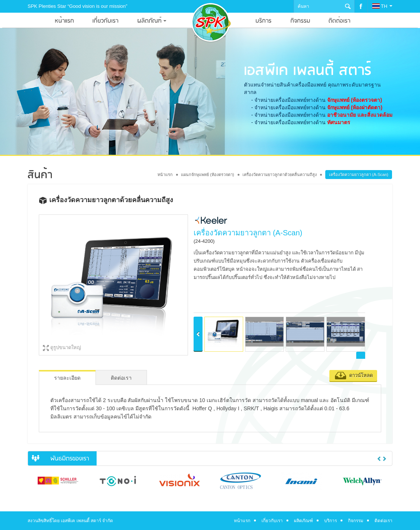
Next (385, 459)
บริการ (330, 521)
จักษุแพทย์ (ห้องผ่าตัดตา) (355, 107)
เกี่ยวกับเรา (272, 521)
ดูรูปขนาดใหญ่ (66, 347)
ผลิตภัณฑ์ (303, 521)
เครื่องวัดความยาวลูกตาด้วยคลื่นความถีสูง (280, 175)
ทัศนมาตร (339, 122)
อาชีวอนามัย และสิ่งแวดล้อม (360, 115)
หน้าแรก (165, 175)
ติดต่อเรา (383, 521)
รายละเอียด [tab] (67, 378)
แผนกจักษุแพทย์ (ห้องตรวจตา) (207, 175)
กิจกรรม (356, 521)
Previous (379, 459)
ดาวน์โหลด (361, 375)
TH (382, 6)
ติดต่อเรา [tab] (121, 378)
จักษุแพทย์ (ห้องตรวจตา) (355, 100)
